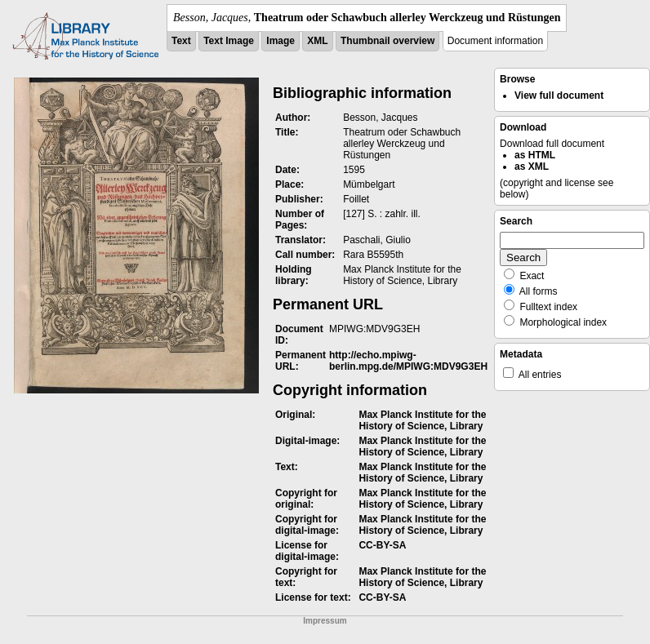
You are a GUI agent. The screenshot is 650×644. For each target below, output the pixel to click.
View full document (559, 95)
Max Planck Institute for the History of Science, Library (422, 420)
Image (280, 41)
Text (181, 41)
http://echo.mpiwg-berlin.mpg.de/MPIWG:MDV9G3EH (408, 361)
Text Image (229, 41)
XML (317, 41)
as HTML (535, 155)
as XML (532, 167)
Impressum (325, 621)
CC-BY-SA (382, 545)
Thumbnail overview (387, 41)
